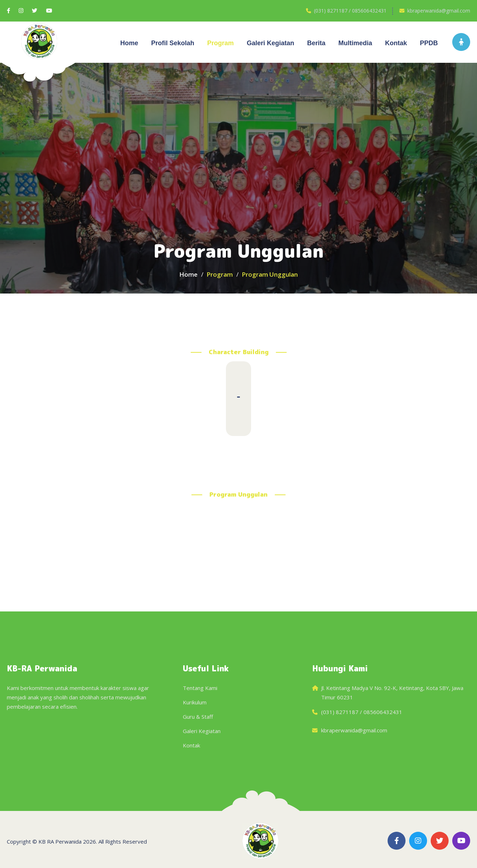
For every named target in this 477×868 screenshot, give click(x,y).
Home (129, 43)
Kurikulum (195, 702)
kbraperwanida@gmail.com (439, 11)
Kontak (396, 43)
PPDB (429, 43)
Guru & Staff (198, 717)
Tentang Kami (200, 688)
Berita (316, 43)
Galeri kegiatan (270, 43)
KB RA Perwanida (60, 841)
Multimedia (355, 43)
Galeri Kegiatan (202, 731)
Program (221, 43)
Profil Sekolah (173, 43)
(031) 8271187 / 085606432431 (350, 11)
